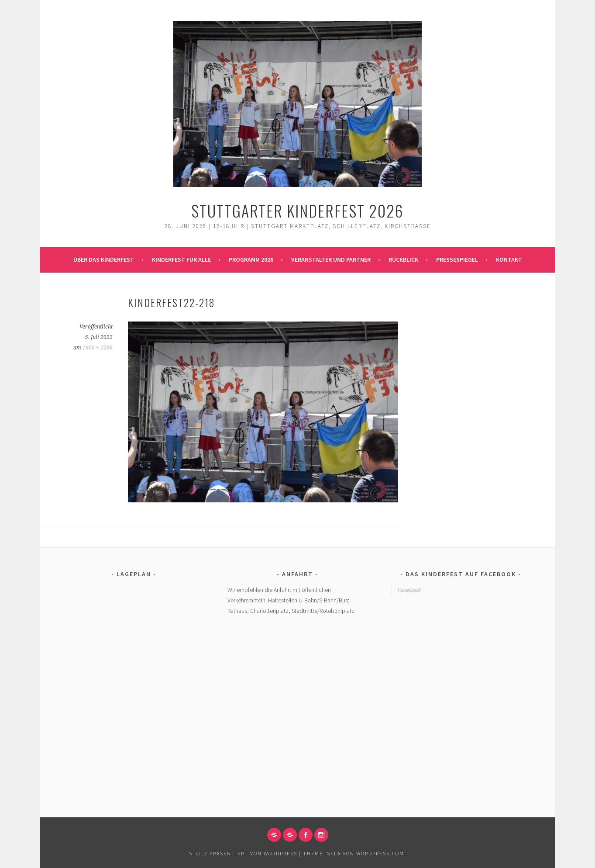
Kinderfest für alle (181, 259)
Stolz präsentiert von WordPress (243, 853)
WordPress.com (380, 853)
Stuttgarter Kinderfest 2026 (297, 210)
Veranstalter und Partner (331, 259)
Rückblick (403, 259)
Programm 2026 (251, 259)
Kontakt (509, 259)
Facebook (409, 590)
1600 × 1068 (98, 348)
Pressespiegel (457, 259)
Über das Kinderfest (104, 259)
